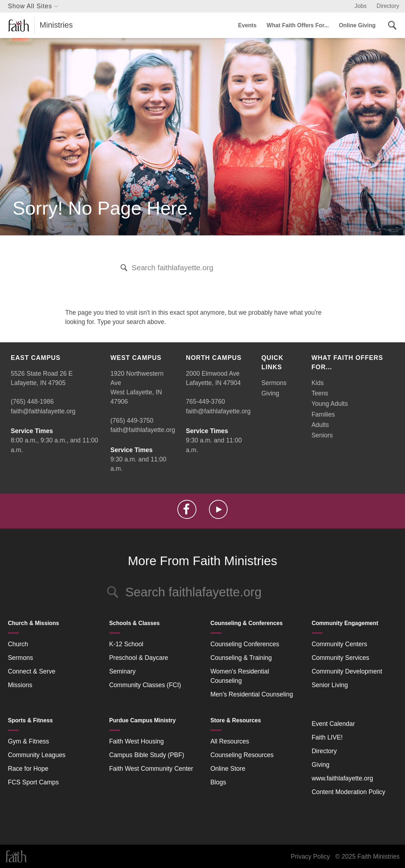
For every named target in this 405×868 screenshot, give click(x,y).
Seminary (122, 671)
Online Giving (357, 25)
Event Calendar (333, 724)
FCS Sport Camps (33, 782)
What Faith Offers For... (298, 25)
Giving (270, 393)
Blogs (218, 782)
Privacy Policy (310, 857)
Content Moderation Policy (348, 792)
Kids (317, 383)
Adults (320, 425)
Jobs (361, 6)
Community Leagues (37, 755)
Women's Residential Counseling (240, 676)
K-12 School (126, 644)
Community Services (340, 658)
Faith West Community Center (151, 769)
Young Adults (330, 404)
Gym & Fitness (29, 741)
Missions (20, 685)
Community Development (347, 671)
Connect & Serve (32, 671)
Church (18, 644)
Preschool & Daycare (139, 658)
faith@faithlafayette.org (43, 411)
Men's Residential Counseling (252, 694)
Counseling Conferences (245, 644)
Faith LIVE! (327, 737)
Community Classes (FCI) (145, 685)
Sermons (274, 383)
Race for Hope (28, 769)
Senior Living (330, 685)
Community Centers (339, 644)
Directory (388, 6)
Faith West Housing (136, 741)
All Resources (230, 741)
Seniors (322, 435)
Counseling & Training (241, 658)
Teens (320, 393)
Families (323, 414)
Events (247, 25)
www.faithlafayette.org (342, 778)
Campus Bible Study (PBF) (147, 755)
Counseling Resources (242, 755)
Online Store (228, 769)
